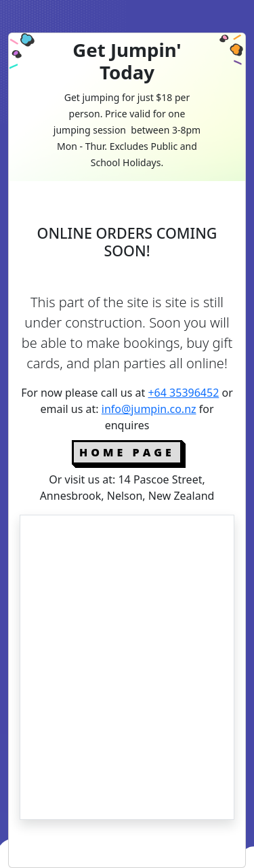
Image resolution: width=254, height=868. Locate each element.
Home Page (127, 452)
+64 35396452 (183, 393)
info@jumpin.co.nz (149, 409)
